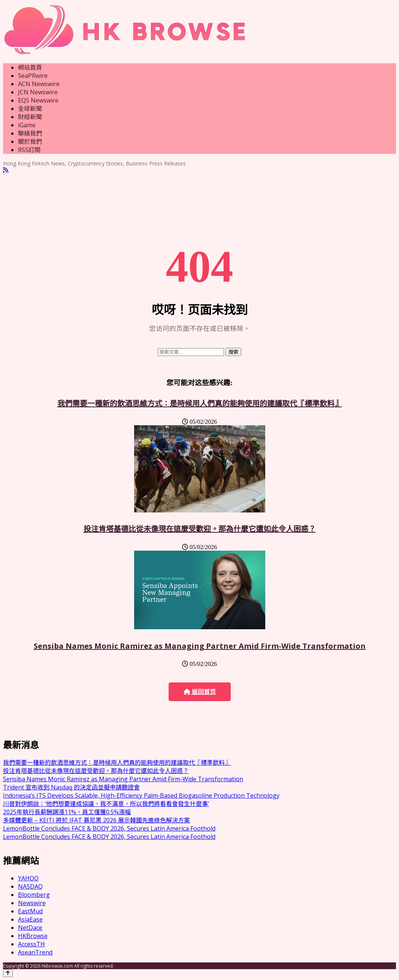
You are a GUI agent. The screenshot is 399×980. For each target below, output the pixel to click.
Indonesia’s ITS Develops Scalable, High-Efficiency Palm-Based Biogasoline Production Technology (141, 795)
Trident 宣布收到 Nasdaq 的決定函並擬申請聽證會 (71, 787)
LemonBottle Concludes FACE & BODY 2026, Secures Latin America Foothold (109, 828)
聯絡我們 (30, 133)
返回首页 (200, 692)
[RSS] (6, 170)
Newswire (32, 903)
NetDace (30, 928)
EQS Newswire (38, 100)
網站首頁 (30, 67)
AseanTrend (35, 952)
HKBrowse (33, 936)
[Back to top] (8, 973)
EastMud (30, 911)
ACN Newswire (39, 84)
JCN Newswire (38, 92)
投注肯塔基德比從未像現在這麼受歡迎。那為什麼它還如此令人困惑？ (200, 529)
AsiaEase (30, 919)
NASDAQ (30, 886)
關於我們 (30, 141)
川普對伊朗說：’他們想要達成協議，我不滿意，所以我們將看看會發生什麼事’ (106, 804)
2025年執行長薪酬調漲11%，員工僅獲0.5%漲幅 (67, 812)
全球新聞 (30, 109)
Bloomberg (34, 895)
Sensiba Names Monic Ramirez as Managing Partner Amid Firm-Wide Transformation (200, 646)
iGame (27, 125)
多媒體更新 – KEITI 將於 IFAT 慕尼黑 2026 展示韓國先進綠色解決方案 (96, 820)
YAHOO (28, 878)
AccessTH (31, 944)
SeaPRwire (33, 76)
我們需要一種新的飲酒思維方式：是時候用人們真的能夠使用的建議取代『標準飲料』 (200, 403)
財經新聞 (30, 117)
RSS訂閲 (29, 150)
